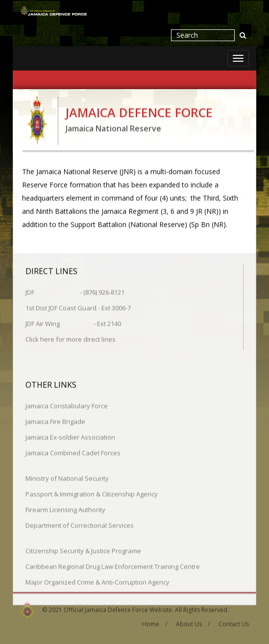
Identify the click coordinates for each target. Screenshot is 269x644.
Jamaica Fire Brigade (55, 421)
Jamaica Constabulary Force (67, 405)
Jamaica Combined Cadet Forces (73, 453)
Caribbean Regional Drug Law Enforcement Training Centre (113, 566)
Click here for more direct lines (71, 339)
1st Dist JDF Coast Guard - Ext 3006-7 (78, 308)
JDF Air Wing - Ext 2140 (73, 323)
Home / (155, 623)
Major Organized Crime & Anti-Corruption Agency (98, 582)
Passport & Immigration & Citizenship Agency (92, 494)
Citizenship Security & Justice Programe (83, 550)
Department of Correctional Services (80, 525)
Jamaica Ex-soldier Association (70, 437)
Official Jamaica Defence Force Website (118, 608)
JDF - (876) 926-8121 (75, 292)
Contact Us (234, 623)
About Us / (193, 623)
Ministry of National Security (67, 478)
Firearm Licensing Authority (65, 509)
